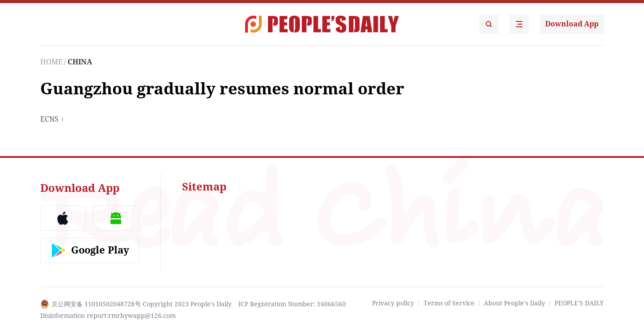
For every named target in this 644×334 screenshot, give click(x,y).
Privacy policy (393, 303)
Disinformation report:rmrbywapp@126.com (108, 316)
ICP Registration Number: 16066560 (292, 304)
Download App (572, 24)
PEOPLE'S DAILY (579, 303)
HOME (51, 62)
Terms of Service (449, 303)
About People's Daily (515, 303)
